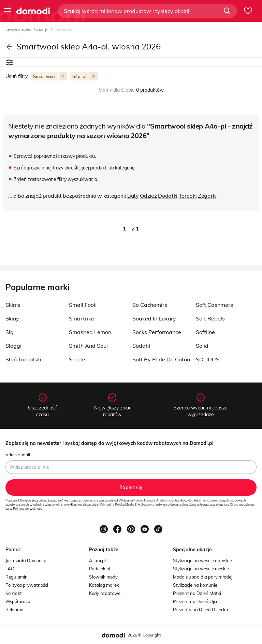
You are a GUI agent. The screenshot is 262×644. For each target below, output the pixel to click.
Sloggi (13, 346)
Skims (13, 305)
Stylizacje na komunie (195, 585)
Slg (10, 332)
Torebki (188, 196)
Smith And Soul (88, 346)
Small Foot (82, 305)
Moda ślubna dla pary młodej (203, 577)
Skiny (12, 318)
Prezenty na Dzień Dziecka (201, 610)
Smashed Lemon (90, 332)
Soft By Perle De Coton (161, 359)
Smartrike (82, 318)
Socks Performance (157, 332)
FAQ (10, 569)
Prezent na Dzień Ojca (196, 601)
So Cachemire (150, 305)
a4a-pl (43, 30)
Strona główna (19, 30)
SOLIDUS (208, 359)
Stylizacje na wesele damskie (202, 560)
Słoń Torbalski (23, 359)
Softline (205, 332)
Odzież (148, 196)
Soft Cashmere (215, 305)
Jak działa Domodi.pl (26, 560)
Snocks (78, 359)
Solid (202, 346)
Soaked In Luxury (154, 318)
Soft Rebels (210, 318)
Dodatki (168, 196)
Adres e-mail (18, 455)
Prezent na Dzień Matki (197, 593)
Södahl (141, 346)
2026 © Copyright (144, 635)
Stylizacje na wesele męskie (201, 569)
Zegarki (207, 196)
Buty (133, 196)
